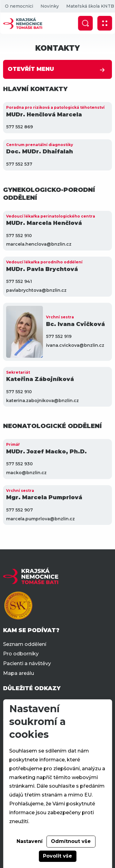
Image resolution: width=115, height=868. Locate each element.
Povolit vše (57, 856)
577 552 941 (19, 281)
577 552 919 (59, 336)
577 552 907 (19, 510)
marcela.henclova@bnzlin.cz (39, 244)
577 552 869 (19, 127)
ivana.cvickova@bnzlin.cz (75, 345)
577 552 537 (19, 164)
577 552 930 (19, 464)
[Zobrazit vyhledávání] (85, 23)
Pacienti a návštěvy (27, 663)
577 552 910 (19, 236)
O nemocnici (19, 6)
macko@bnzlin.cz (26, 473)
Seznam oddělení (25, 644)
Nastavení (30, 841)
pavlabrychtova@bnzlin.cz (36, 290)
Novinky (49, 6)
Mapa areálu (19, 673)
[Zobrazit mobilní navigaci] (105, 23)
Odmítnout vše (71, 841)
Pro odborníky (21, 654)
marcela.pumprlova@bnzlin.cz (40, 519)
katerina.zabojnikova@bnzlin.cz (42, 401)
